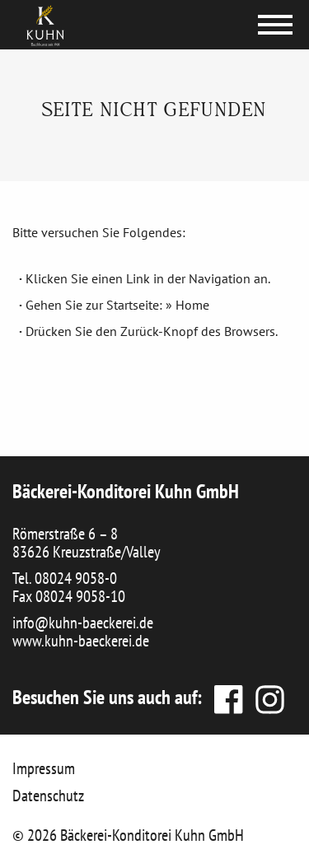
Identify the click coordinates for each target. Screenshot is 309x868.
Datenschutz (48, 796)
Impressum (44, 768)
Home (192, 305)
